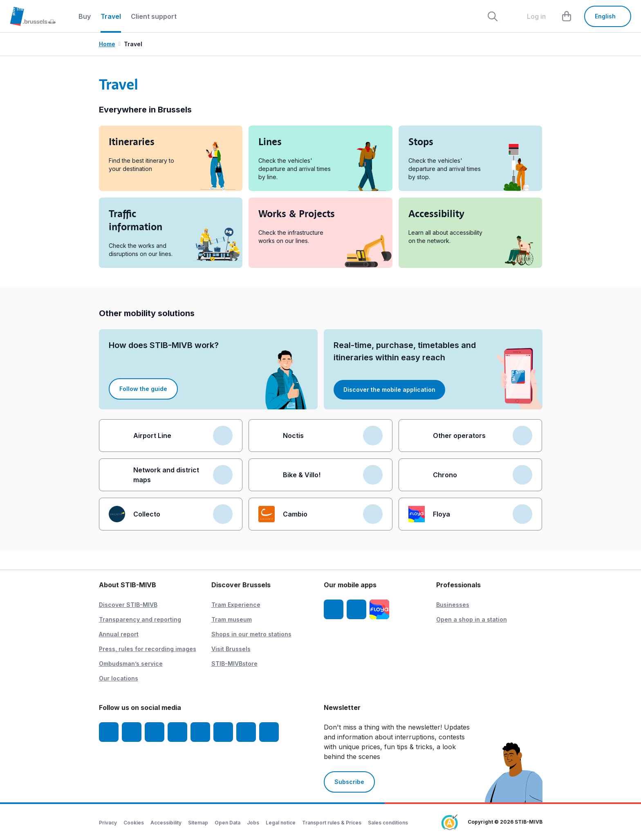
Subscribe (349, 782)
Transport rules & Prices (332, 823)
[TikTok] (200, 732)
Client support (154, 16)
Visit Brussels (231, 649)
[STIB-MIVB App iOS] (334, 609)
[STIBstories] (246, 732)
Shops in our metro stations (251, 634)
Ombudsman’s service (131, 664)
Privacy (108, 823)
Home (107, 44)
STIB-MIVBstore (234, 664)
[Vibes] (223, 732)
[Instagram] (132, 732)
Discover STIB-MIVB (128, 605)
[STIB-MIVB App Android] (356, 609)
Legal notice (281, 823)
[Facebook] (109, 732)
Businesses (453, 605)
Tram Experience (236, 605)
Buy (85, 16)
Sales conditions (388, 823)
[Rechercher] (493, 16)
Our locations (119, 678)
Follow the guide (143, 389)
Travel (111, 16)
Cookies (134, 823)
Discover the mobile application (389, 390)
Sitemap (198, 823)
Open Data (227, 823)
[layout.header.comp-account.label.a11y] (530, 16)
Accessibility (166, 823)
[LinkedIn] (177, 732)
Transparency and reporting (140, 619)
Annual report (119, 634)
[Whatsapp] (269, 732)
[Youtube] (155, 732)
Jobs (253, 823)
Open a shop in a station (472, 619)
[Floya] (379, 609)
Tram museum (232, 619)
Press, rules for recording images (148, 649)
